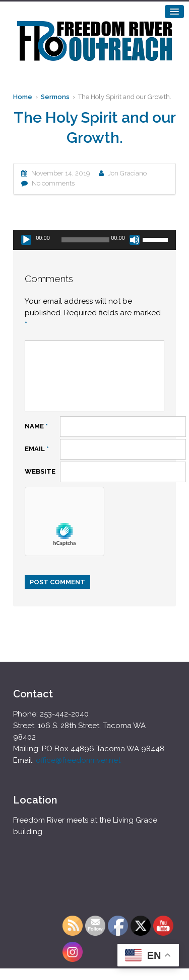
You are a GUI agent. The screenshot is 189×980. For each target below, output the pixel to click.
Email (37, 449)
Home (23, 97)
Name (36, 426)
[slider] (85, 240)
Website (40, 471)
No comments (53, 183)
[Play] (26, 240)
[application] (94, 240)
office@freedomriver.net (78, 760)
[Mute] (135, 240)
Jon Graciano (127, 173)
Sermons (55, 97)
